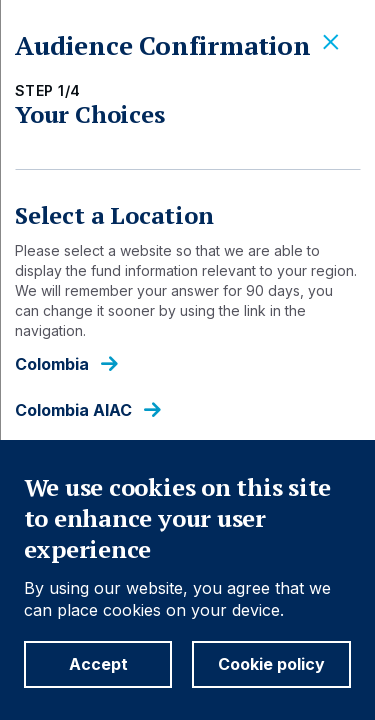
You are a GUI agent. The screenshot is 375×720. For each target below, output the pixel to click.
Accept (98, 664)
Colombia (52, 364)
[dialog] (187, 360)
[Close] (331, 43)
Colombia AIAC (73, 410)
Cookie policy (271, 664)
